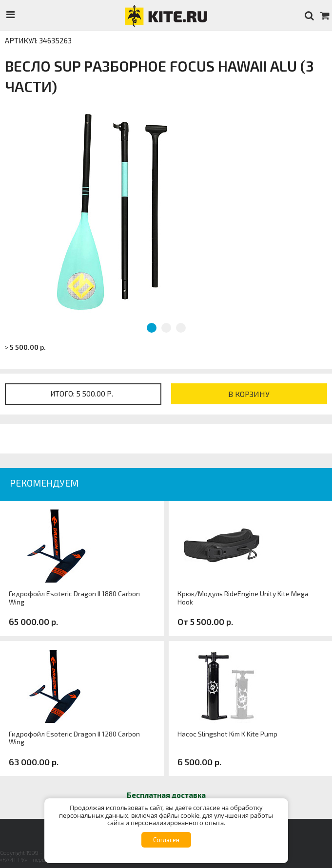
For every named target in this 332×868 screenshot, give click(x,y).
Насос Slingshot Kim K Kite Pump (227, 734)
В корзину (249, 394)
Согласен (166, 840)
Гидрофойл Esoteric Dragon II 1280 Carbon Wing (74, 738)
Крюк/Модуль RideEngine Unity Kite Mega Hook (243, 598)
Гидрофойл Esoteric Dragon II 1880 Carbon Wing (74, 598)
